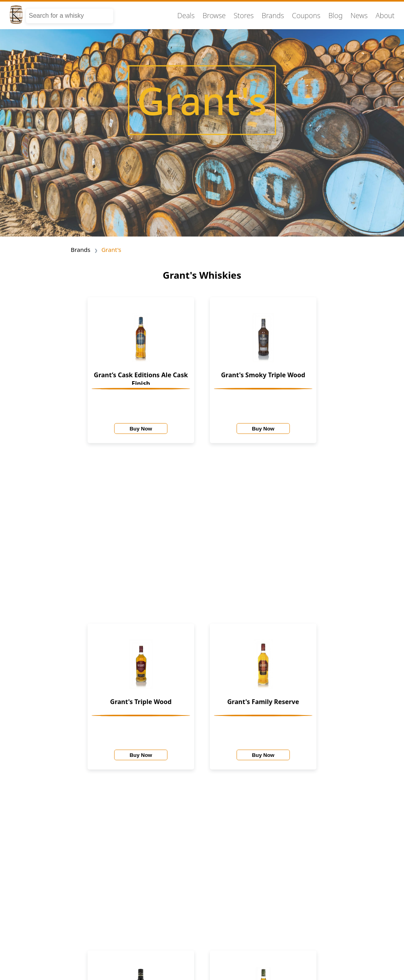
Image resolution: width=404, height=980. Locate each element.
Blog (335, 15)
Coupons (306, 15)
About (385, 15)
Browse (214, 15)
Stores (244, 15)
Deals (186, 15)
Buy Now (141, 428)
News (359, 15)
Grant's (111, 250)
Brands (273, 15)
